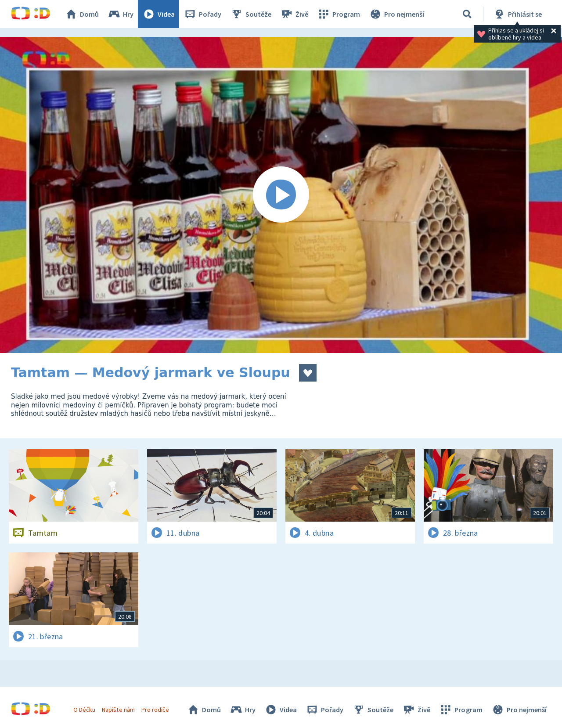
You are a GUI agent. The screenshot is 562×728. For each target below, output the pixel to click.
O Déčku (84, 710)
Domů (82, 14)
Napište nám (118, 710)
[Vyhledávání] (467, 14)
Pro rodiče (155, 710)
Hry (121, 14)
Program (339, 14)
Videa (159, 14)
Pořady (202, 14)
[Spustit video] (281, 195)
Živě (294, 14)
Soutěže (251, 14)
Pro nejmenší (396, 14)
